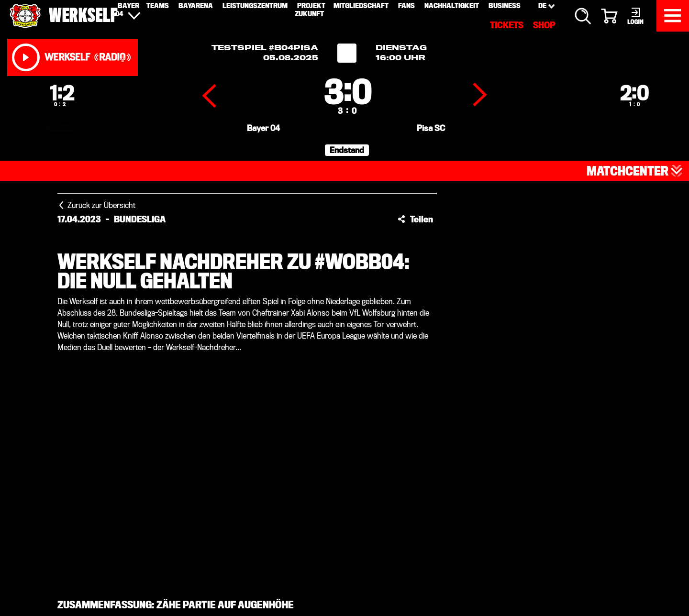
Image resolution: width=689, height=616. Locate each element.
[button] (415, 219)
